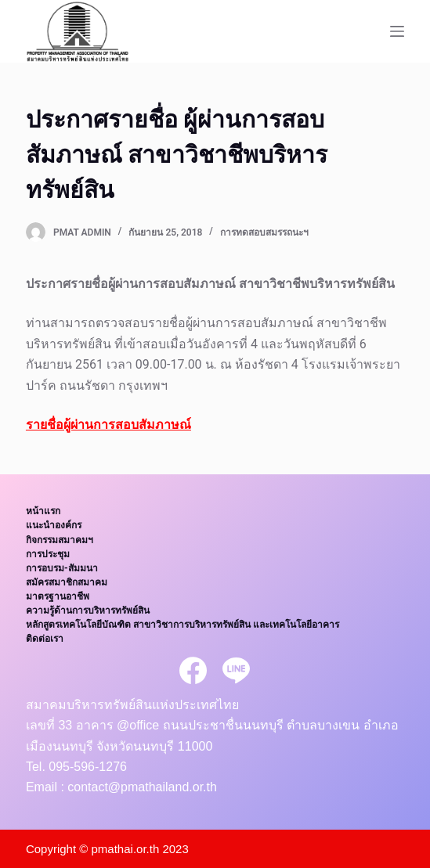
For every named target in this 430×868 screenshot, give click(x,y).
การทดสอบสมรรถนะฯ (264, 232)
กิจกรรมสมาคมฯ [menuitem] (60, 540)
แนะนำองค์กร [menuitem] (54, 525)
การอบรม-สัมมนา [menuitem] (62, 568)
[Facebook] (193, 670)
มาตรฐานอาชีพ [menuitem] (58, 596)
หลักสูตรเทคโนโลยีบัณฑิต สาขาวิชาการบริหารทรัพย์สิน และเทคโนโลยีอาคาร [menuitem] (182, 625)
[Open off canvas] (397, 31)
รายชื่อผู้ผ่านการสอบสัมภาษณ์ (108, 425)
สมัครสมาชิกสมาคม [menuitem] (67, 582)
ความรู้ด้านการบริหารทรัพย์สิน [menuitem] (88, 610)
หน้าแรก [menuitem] (43, 511)
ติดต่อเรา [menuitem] (45, 639)
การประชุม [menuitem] (48, 554)
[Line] (236, 670)
